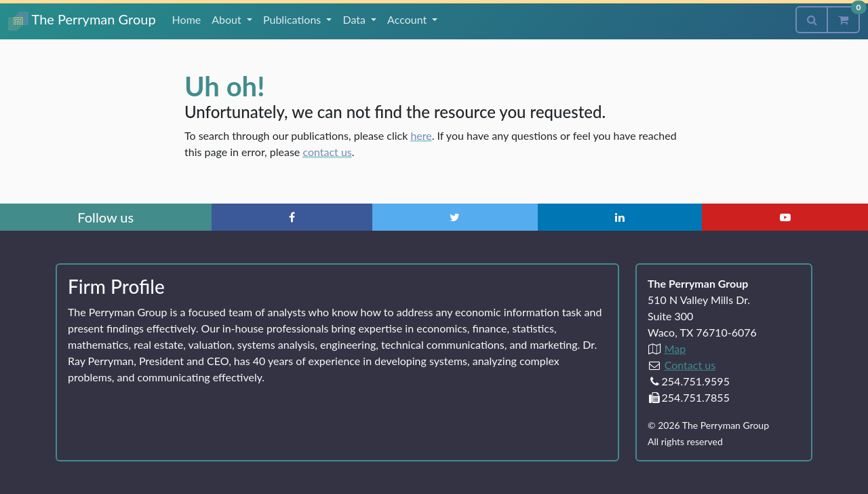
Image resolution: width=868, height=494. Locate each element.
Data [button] (355, 19)
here (421, 135)
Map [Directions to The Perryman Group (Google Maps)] (675, 348)
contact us (327, 152)
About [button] (228, 19)
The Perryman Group (82, 21)
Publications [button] (293, 19)
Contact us (690, 365)
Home (187, 19)
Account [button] (408, 19)
